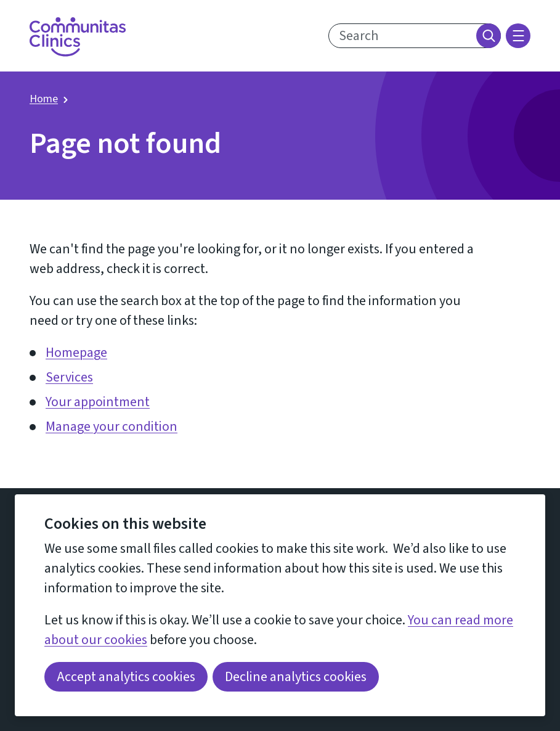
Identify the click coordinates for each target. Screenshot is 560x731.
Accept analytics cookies (126, 677)
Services (69, 377)
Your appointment (98, 402)
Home (44, 99)
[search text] (415, 36)
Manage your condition (112, 427)
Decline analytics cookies (296, 677)
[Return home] (78, 37)
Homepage (76, 353)
